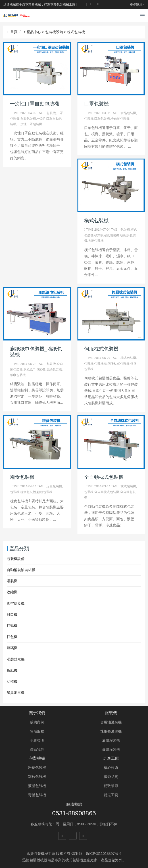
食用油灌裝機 (111, 722)
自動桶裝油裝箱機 (21, 570)
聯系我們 (37, 750)
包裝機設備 (54, 32)
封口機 (12, 615)
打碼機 (12, 626)
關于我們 (37, 713)
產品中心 (34, 32)
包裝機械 (37, 758)
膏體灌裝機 (111, 750)
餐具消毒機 (16, 693)
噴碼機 (12, 648)
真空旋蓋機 (16, 603)
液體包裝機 (37, 786)
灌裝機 (12, 581)
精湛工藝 (111, 795)
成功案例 (37, 722)
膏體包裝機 (37, 795)
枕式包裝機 (76, 32)
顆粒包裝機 (37, 777)
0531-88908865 (74, 813)
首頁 (12, 32)
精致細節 (111, 786)
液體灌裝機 (111, 740)
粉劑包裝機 (37, 768)
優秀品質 (111, 777)
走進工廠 (111, 758)
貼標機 (12, 682)
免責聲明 (37, 740)
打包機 (12, 637)
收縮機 (12, 592)
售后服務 (37, 731)
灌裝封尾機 (16, 659)
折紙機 (12, 670)
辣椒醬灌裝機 (111, 731)
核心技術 (111, 768)
